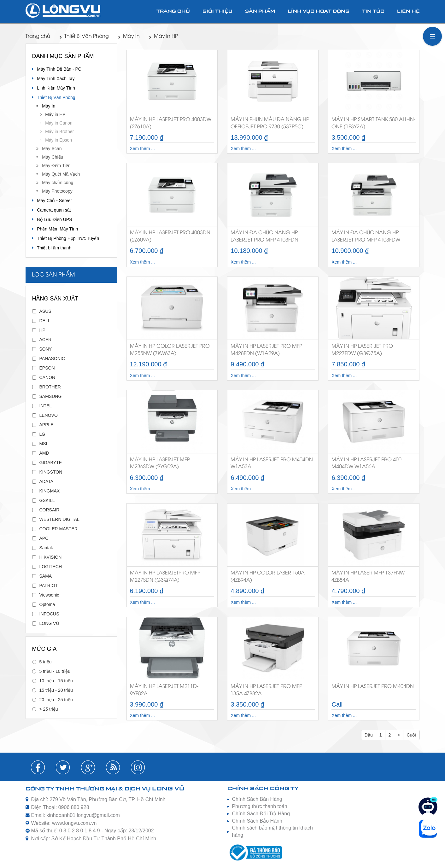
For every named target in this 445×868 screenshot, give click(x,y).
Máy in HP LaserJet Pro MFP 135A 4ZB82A (266, 690)
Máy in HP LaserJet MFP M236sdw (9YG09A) (160, 463)
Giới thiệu (217, 12)
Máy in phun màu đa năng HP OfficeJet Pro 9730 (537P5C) (270, 123)
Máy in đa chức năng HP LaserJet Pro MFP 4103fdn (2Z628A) (264, 238)
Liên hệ (408, 12)
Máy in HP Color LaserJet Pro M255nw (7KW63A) (170, 350)
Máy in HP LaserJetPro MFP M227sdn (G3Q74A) (165, 577)
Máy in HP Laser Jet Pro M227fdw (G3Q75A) (362, 350)
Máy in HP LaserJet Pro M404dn (373, 687)
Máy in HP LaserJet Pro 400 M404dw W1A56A (366, 463)
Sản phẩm (260, 12)
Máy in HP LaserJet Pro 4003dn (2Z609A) (170, 236)
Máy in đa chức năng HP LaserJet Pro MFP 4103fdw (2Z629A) (366, 238)
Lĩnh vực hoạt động (319, 12)
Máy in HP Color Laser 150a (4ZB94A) (268, 577)
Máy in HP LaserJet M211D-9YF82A (164, 690)
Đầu (369, 735)
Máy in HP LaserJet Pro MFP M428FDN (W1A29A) (266, 350)
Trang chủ (173, 12)
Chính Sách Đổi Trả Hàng (261, 814)
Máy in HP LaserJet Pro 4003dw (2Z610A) (171, 123)
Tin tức (373, 12)
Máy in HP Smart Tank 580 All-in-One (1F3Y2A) (373, 123)
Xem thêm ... (142, 149)
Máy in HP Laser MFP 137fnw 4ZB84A (368, 577)
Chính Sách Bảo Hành (257, 821)
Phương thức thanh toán (260, 806)
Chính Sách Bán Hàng (257, 799)
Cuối (411, 735)
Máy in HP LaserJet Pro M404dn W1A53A (272, 463)
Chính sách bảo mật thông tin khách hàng (272, 831)
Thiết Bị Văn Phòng (84, 36)
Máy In (129, 36)
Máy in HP (164, 36)
